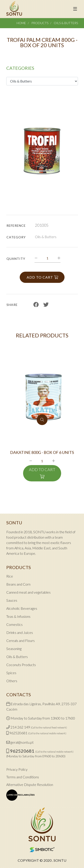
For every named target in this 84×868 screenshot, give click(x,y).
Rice (10, 576)
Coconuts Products (21, 665)
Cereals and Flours (20, 640)
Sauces (12, 600)
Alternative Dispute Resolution (30, 784)
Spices (11, 673)
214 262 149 (20, 727)
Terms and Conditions (23, 777)
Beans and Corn (18, 584)
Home (21, 23)
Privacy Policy (17, 769)
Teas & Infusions (18, 616)
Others (12, 681)
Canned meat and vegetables (28, 592)
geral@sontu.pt (22, 742)
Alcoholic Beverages (22, 608)
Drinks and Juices (20, 632)
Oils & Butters (66, 23)
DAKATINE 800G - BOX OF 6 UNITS (42, 452)
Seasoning (14, 649)
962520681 (18, 733)
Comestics (14, 624)
